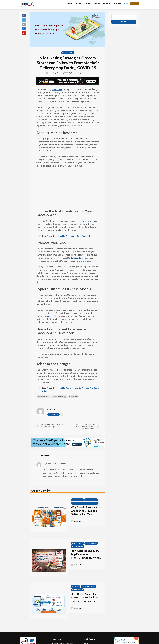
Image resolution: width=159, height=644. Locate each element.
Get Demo (135, 4)
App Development (68, 53)
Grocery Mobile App (59, 397)
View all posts (53, 414)
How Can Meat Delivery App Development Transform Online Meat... (86, 554)
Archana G (76, 521)
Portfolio (107, 4)
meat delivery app (78, 546)
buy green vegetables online (55, 464)
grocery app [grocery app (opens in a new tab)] (89, 221)
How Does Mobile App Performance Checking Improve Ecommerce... (85, 597)
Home (70, 4)
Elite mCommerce (91, 500)
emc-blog (51, 73)
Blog (126, 4)
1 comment (75, 73)
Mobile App (74, 397)
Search (124, 21)
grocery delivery (43, 397)
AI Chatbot (75, 587)
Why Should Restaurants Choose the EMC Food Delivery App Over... (86, 511)
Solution (88, 4)
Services (97, 4)
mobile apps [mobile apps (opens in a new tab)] (58, 89)
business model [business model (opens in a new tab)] (52, 316)
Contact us (117, 4)
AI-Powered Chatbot (88, 587)
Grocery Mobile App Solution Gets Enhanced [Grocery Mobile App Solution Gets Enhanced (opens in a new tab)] (74, 236)
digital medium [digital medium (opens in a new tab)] (78, 258)
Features (78, 4)
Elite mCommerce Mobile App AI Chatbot (85, 503)
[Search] (124, 17)
